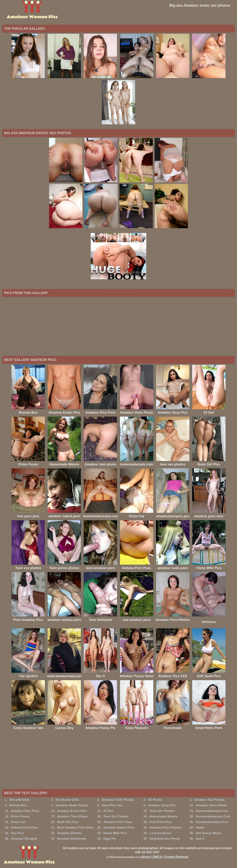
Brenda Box (18, 805)
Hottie (200, 828)
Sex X (200, 839)
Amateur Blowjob (24, 839)
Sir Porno (155, 800)
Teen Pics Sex (112, 805)
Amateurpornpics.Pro (212, 822)
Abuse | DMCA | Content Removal (165, 857)
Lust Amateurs (160, 833)
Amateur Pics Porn (25, 811)
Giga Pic (110, 839)
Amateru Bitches (70, 833)
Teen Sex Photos (162, 811)
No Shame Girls (67, 800)
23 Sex (108, 811)
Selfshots (209, 622)
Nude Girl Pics (68, 822)
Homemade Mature (163, 816)
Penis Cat (18, 822)
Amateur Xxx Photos (209, 800)
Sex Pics (17, 833)
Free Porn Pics (160, 822)
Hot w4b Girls (19, 800)
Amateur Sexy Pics (162, 805)
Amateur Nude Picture (72, 805)
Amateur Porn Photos (166, 828)
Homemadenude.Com (212, 811)
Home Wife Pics (115, 833)
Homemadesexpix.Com (213, 816)
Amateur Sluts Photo (211, 805)
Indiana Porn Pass (25, 828)
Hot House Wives (209, 833)
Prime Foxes (20, 816)
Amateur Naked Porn (119, 828)
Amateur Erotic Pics (72, 811)
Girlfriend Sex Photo (165, 839)
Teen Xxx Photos (116, 816)
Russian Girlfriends (72, 839)
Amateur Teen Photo (72, 816)
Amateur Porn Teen (118, 822)
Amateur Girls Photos (118, 800)
